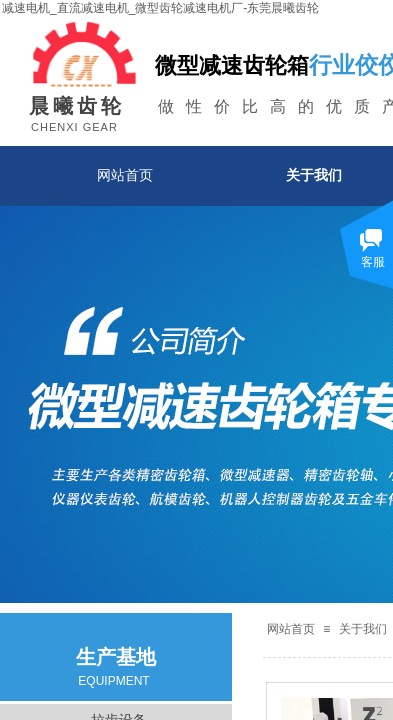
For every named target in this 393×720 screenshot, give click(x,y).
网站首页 (125, 175)
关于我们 (363, 629)
